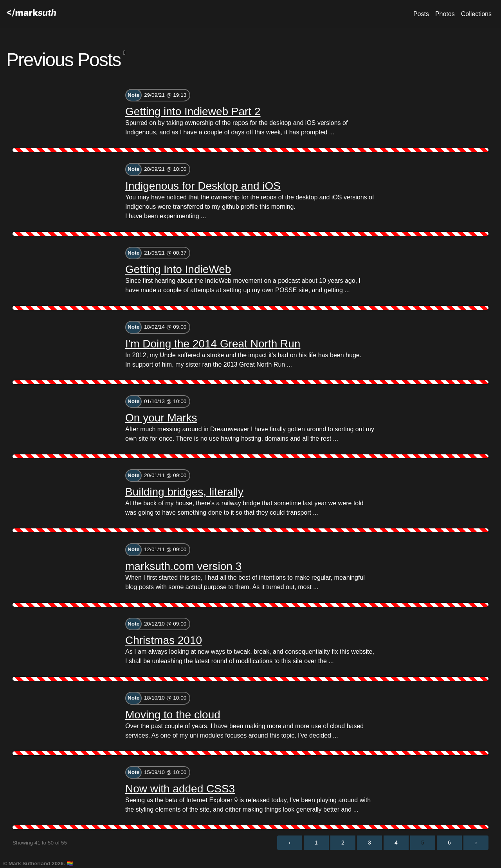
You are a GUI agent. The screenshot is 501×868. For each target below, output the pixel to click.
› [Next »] (476, 843)
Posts (421, 14)
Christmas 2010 (164, 640)
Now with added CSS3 (180, 789)
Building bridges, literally (184, 492)
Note (133, 95)
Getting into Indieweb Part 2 (193, 111)
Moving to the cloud (173, 715)
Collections (476, 14)
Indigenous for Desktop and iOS (203, 186)
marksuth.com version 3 (183, 566)
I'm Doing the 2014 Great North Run (213, 344)
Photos (445, 14)
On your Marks (161, 418)
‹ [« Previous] (290, 843)
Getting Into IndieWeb (178, 269)
